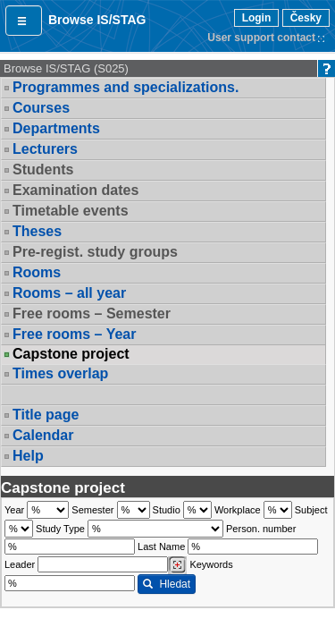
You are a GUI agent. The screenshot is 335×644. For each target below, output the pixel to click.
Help (28, 456)
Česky (306, 18)
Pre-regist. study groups (95, 252)
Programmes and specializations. (126, 87)
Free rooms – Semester (92, 314)
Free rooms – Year (74, 334)
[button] (24, 21)
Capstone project (71, 354)
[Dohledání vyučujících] (177, 565)
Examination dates (75, 190)
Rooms (37, 272)
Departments (56, 128)
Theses (37, 231)
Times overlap (60, 373)
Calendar (43, 435)
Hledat (167, 584)
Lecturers (45, 149)
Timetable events (71, 211)
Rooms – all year (69, 293)
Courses (41, 108)
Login (257, 18)
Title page (46, 415)
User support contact (261, 38)
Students (43, 169)
